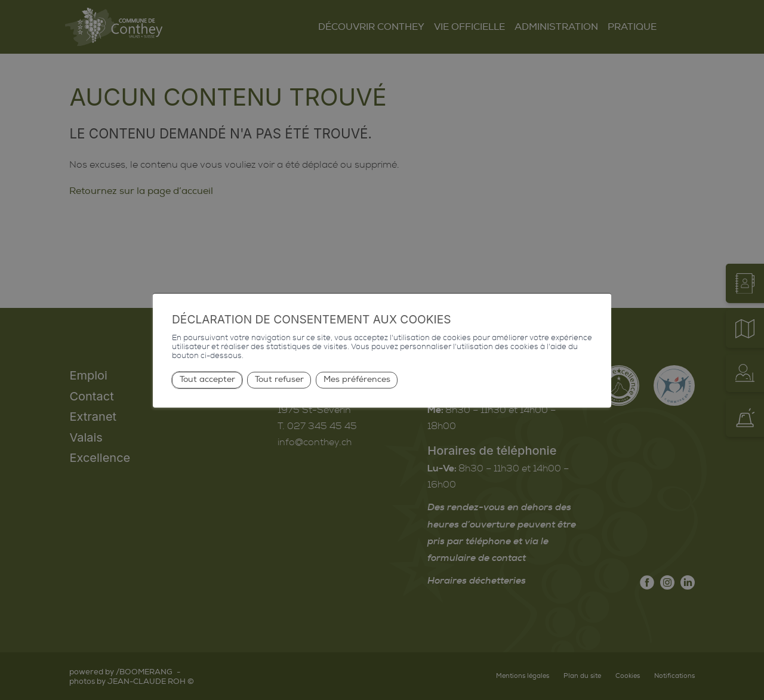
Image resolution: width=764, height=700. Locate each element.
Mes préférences (357, 379)
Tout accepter (207, 379)
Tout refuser (279, 379)
